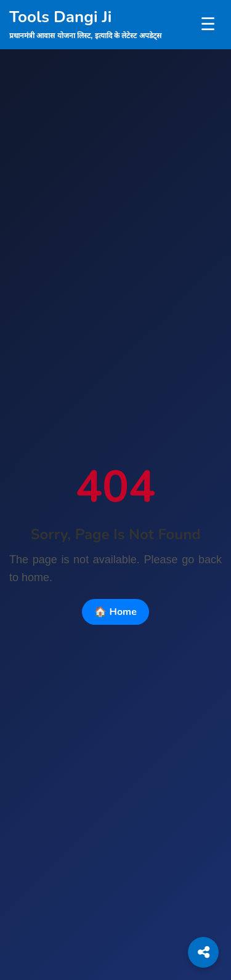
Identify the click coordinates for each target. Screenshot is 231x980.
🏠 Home (115, 612)
